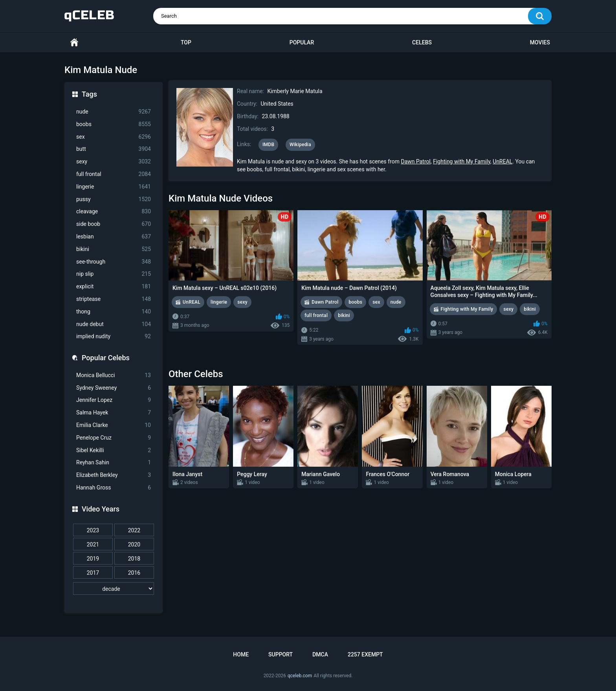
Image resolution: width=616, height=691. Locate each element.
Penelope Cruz (114, 438)
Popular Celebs (106, 358)
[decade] (114, 588)
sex (114, 137)
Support (280, 654)
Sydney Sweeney (114, 388)
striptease (114, 299)
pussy (114, 199)
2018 (134, 559)
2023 (93, 530)
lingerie (114, 187)
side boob (114, 224)
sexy (114, 162)
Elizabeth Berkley (114, 475)
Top (186, 42)
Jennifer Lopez (114, 400)
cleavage (114, 212)
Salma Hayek (114, 413)
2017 (93, 573)
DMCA (320, 654)
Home (74, 43)
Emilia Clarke (114, 425)
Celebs (422, 42)
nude (114, 112)
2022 (134, 530)
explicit (114, 287)
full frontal (114, 174)
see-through (114, 262)
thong (114, 312)
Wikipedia (300, 145)
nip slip (114, 274)
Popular (302, 42)
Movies (540, 42)
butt (114, 149)
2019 (93, 559)
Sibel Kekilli (114, 450)
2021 (93, 544)
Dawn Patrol (415, 161)
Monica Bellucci (114, 375)
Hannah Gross (114, 488)
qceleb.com (300, 676)
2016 (134, 573)
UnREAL (502, 161)
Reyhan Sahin (114, 463)
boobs (114, 124)
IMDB (269, 145)
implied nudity (114, 336)
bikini (114, 249)
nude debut (114, 324)
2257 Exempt (365, 654)
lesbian (114, 237)
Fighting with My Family (462, 161)
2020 (134, 544)
